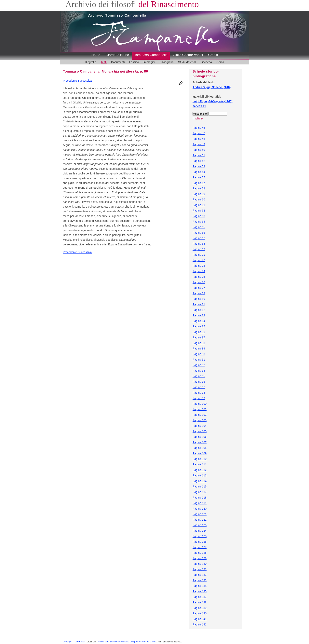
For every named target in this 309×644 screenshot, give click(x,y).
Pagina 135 (200, 591)
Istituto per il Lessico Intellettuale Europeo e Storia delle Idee (127, 642)
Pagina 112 (200, 470)
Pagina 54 (199, 172)
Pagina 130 (200, 564)
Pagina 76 (199, 282)
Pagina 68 (199, 244)
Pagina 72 (199, 260)
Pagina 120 (200, 509)
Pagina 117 (200, 492)
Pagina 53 (199, 166)
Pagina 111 (200, 464)
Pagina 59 (199, 194)
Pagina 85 (199, 326)
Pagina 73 (199, 266)
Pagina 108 (200, 448)
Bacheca (206, 62)
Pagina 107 (200, 442)
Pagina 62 (199, 211)
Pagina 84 (199, 321)
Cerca (220, 62)
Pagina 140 (200, 613)
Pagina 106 (200, 437)
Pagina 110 (200, 459)
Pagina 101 (200, 409)
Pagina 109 (200, 453)
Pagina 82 (199, 310)
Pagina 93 (199, 371)
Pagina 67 (199, 238)
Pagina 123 (200, 525)
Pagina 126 (200, 542)
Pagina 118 (200, 498)
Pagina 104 (200, 426)
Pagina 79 (199, 293)
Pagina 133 (200, 580)
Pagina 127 (200, 547)
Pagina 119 (200, 503)
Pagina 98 (199, 393)
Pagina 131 (200, 569)
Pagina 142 (200, 624)
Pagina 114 (200, 481)
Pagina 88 (199, 343)
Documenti (118, 62)
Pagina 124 (200, 531)
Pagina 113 (200, 475)
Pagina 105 (200, 431)
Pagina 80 (199, 299)
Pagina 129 (200, 558)
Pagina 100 (200, 404)
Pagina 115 (200, 486)
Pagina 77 (199, 288)
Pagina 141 (200, 619)
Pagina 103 (200, 420)
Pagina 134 (200, 586)
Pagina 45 (199, 128)
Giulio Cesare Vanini (188, 55)
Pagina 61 (199, 205)
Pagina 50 (199, 150)
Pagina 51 (199, 155)
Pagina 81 (199, 304)
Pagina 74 (199, 271)
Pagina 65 (199, 227)
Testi (104, 62)
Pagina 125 (200, 536)
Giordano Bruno (117, 55)
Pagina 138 (200, 602)
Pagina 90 (199, 354)
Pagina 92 (199, 365)
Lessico (134, 62)
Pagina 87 (199, 337)
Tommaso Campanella (151, 55)
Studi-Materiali (187, 62)
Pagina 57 (199, 183)
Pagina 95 (199, 376)
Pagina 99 (199, 398)
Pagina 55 (199, 177)
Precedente (70, 81)
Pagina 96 (199, 382)
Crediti (213, 55)
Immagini (149, 62)
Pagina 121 (200, 514)
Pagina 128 (200, 553)
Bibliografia (166, 62)
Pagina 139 (200, 608)
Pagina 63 (199, 216)
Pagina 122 (200, 520)
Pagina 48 (199, 139)
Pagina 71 (199, 255)
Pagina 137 (200, 597)
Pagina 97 (199, 387)
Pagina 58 (199, 188)
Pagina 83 (199, 315)
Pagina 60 (199, 199)
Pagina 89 (199, 349)
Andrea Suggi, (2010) (212, 87)
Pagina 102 (200, 415)
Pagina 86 (199, 332)
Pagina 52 (199, 161)
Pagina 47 (199, 133)
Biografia (91, 62)
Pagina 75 (199, 277)
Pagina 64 (199, 222)
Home (96, 55)
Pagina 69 (199, 249)
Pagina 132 (200, 575)
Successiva (85, 81)
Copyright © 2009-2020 (74, 642)
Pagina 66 (199, 233)
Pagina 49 (199, 144)
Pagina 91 (199, 360)
